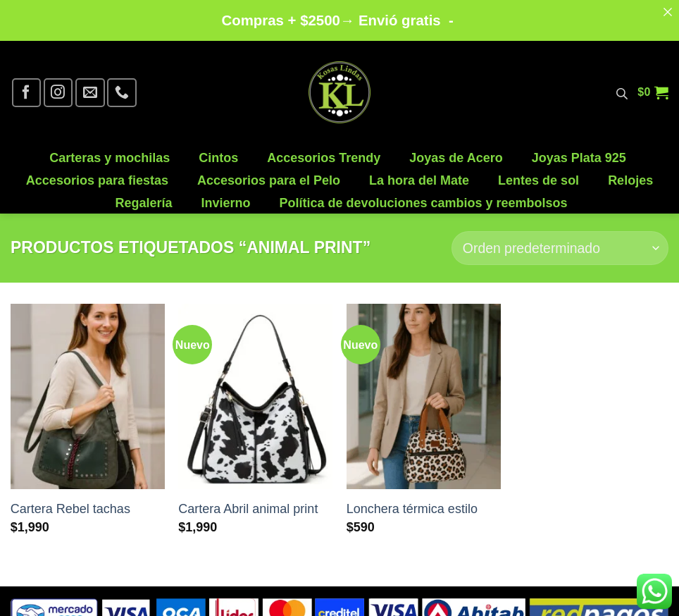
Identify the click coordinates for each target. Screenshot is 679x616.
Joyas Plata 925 (579, 152)
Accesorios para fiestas (97, 174)
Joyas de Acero (456, 152)
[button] (653, 87)
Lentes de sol (538, 174)
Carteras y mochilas (110, 152)
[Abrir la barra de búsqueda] (622, 87)
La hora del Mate (419, 174)
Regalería (143, 197)
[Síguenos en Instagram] (58, 86)
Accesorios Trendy (324, 152)
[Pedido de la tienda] (560, 242)
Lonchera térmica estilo (412, 503)
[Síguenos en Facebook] (26, 86)
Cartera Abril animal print (248, 503)
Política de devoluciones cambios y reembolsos (423, 197)
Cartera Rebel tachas (70, 503)
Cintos (218, 152)
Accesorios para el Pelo (269, 174)
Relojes (630, 174)
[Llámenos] (122, 86)
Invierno (225, 197)
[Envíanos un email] (90, 86)
